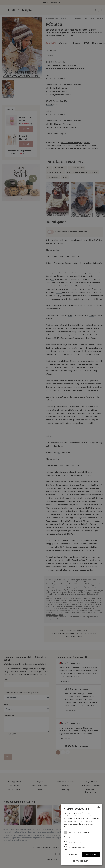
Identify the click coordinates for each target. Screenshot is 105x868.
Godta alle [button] (91, 855)
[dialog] (82, 834)
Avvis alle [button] (72, 855)
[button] (82, 861)
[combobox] (99, 807)
